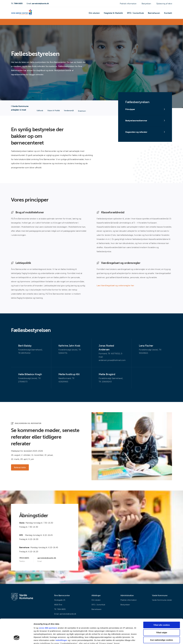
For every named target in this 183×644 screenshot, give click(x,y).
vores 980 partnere (48, 607)
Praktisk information (128, 4)
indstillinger (61, 620)
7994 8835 (17, 4)
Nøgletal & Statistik (116, 13)
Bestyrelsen (146, 4)
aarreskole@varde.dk (38, 4)
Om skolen (98, 13)
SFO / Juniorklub (137, 13)
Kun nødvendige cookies (162, 619)
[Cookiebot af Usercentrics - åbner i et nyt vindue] (17, 639)
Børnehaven (155, 13)
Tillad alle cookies (162, 604)
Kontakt (168, 13)
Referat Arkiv (20, 467)
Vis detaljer (133, 639)
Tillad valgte (162, 612)
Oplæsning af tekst (164, 4)
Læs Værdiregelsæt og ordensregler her (115, 286)
